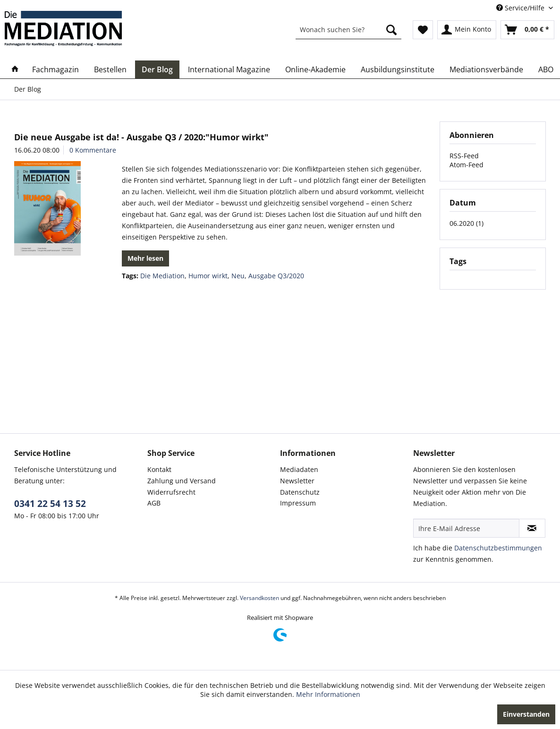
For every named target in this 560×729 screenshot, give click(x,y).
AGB (154, 503)
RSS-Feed (464, 156)
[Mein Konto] (467, 30)
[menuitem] (348, 30)
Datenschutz (300, 492)
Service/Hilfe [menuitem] (521, 8)
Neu (238, 276)
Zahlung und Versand (182, 481)
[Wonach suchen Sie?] (348, 30)
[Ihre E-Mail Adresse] (466, 528)
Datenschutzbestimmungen (498, 548)
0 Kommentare (93, 150)
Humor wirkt (208, 276)
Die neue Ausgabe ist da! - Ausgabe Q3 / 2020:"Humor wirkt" (141, 137)
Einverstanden (526, 714)
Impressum (298, 503)
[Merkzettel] (423, 30)
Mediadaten (299, 469)
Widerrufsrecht (171, 492)
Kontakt (159, 469)
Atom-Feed (467, 165)
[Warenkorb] (527, 30)
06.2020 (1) (467, 223)
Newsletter (297, 481)
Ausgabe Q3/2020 (276, 276)
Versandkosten (259, 598)
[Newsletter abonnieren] (532, 528)
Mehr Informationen (328, 694)
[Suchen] (391, 30)
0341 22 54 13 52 (50, 504)
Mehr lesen (145, 258)
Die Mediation (162, 276)
